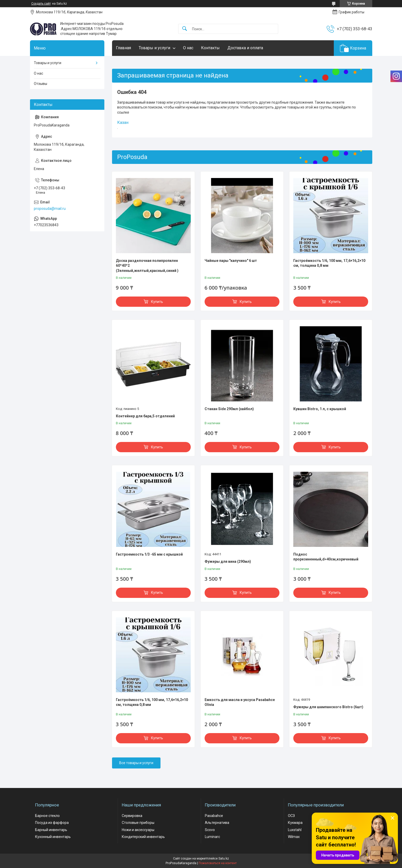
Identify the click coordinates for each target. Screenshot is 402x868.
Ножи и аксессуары (138, 830)
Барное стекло (47, 816)
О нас (188, 48)
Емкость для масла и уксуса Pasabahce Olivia (240, 702)
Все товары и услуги (136, 763)
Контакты (210, 48)
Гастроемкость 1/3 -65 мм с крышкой (149, 554)
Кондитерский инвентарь (143, 837)
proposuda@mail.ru (50, 209)
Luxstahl (295, 830)
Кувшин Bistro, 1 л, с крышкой (320, 409)
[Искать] (185, 29)
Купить (157, 302)
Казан (123, 122)
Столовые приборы (138, 823)
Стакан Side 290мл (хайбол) (229, 409)
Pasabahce (214, 816)
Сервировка (132, 816)
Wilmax (294, 837)
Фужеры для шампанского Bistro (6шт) (328, 707)
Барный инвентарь (51, 830)
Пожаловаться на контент (218, 863)
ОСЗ (291, 816)
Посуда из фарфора (52, 823)
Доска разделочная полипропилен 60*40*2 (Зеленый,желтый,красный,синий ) (147, 266)
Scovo (210, 830)
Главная (123, 48)
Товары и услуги (154, 48)
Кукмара (295, 823)
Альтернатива (217, 823)
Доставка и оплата (245, 48)
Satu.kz (224, 859)
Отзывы (41, 84)
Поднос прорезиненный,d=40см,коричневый (326, 557)
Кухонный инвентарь (53, 837)
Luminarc (212, 837)
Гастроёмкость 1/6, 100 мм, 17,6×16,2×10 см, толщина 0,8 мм (329, 263)
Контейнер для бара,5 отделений (145, 416)
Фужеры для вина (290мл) (228, 561)
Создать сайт (41, 4)
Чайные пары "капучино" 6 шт (231, 261)
